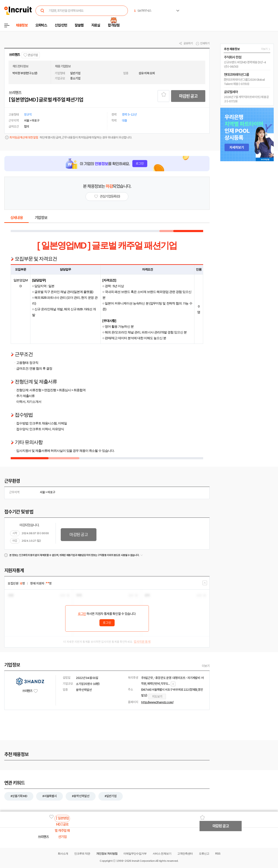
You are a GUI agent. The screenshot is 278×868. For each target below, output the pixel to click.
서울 (42, 492)
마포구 (51, 492)
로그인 (82, 614)
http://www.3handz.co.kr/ (157, 702)
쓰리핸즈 (14, 55)
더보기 (206, 666)
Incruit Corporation (143, 861)
